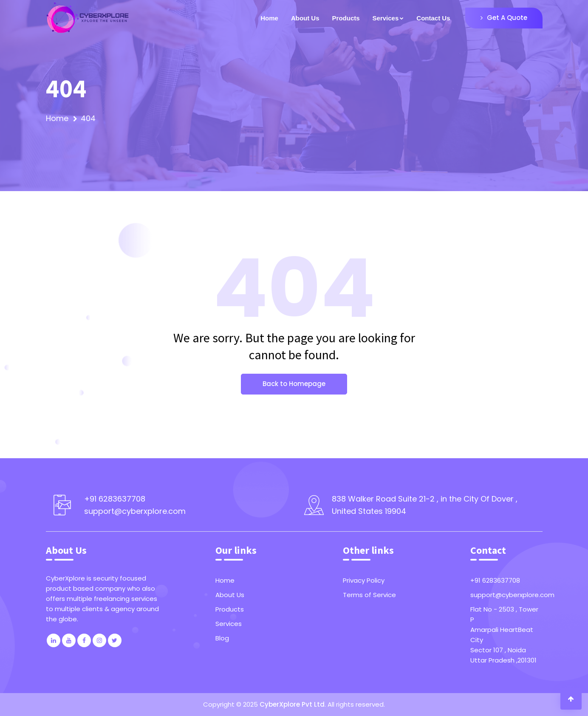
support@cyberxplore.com (506, 595)
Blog (222, 638)
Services (229, 624)
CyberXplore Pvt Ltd (292, 704)
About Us (305, 18)
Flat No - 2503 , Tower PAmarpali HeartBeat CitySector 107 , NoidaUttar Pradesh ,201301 (504, 635)
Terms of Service (369, 595)
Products (346, 18)
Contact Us (433, 18)
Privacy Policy (364, 580)
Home (269, 18)
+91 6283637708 (495, 580)
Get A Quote (504, 18)
